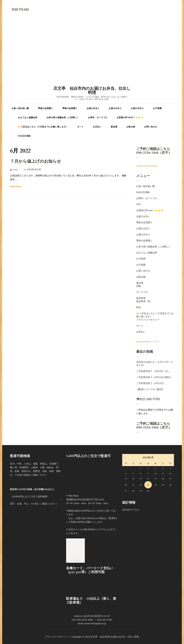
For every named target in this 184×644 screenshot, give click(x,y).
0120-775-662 (20, 9)
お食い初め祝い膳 (20, 108)
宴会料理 (141, 298)
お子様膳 (157, 108)
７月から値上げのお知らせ (36, 161)
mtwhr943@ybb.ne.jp (95, 623)
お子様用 (141, 259)
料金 (139, 307)
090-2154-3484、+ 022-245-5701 (94, 620)
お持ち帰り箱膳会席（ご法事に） (63, 117)
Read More (16, 186)
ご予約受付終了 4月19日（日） (153, 371)
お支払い (97, 127)
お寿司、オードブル (98, 117)
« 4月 (125, 458)
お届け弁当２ (115, 108)
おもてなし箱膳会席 (28, 117)
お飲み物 (131, 127)
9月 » (171, 458)
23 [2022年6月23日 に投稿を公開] (148, 485)
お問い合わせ (151, 127)
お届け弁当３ (137, 108)
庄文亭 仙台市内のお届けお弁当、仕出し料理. (115, 637)
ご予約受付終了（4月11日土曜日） (154, 377)
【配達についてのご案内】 (150, 389)
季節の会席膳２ (70, 108)
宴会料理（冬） (144, 301)
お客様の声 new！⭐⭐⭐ (130, 117)
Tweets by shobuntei (147, 166)
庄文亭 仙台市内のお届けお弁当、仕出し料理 (92, 91)
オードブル (142, 292)
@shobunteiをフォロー (148, 341)
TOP (139, 204)
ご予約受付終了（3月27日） (151, 383)
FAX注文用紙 (24, 136)
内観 (139, 286)
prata (15, 169)
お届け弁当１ (93, 108)
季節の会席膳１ (45, 108)
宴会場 (114, 127)
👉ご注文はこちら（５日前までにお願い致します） (43, 127)
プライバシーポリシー (148, 320)
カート (80, 127)
